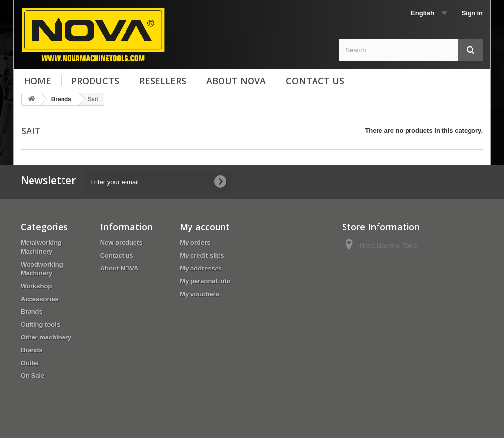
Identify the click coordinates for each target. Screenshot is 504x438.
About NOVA (236, 81)
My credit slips (202, 255)
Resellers (163, 81)
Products (95, 81)
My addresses (201, 268)
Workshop (36, 286)
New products (122, 243)
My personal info (205, 281)
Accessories (40, 299)
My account (205, 227)
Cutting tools (40, 324)
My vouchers (199, 294)
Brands (32, 312)
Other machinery (46, 337)
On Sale (32, 376)
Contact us (315, 81)
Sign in (472, 13)
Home (37, 81)
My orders (195, 243)
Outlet (30, 363)
